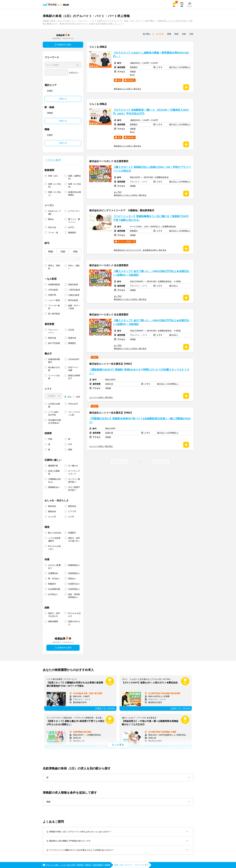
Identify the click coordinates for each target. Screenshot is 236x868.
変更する (63, 99)
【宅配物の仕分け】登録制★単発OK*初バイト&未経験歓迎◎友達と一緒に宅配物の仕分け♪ (140, 420)
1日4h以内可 (74, 359)
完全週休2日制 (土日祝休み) (55, 422)
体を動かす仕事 (54, 369)
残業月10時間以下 (74, 377)
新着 (169, 34)
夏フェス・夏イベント (74, 221)
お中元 (71, 227)
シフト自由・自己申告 (54, 413)
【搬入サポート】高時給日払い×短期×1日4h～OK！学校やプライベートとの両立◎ (152, 169)
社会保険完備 (54, 589)
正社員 (71, 330)
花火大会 (52, 227)
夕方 (70, 444)
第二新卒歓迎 (54, 314)
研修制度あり (74, 565)
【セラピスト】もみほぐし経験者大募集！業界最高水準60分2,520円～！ (151, 55)
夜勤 (70, 450)
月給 (75, 252)
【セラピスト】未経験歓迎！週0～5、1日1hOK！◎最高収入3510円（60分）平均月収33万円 (151, 112)
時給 (51, 252)
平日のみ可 (73, 404)
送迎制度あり (74, 573)
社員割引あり (74, 584)
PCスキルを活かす (74, 615)
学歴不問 (52, 295)
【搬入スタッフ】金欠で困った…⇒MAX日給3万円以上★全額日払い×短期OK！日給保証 (151, 273)
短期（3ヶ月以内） (75, 185)
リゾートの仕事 (54, 377)
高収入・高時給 (54, 267)
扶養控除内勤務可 (54, 361)
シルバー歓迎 (54, 300)
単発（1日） (54, 176)
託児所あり (53, 594)
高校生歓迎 (73, 284)
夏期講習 (72, 233)
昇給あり (72, 579)
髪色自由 (52, 506)
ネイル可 (52, 517)
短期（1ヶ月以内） (55, 185)
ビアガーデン (74, 211)
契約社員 (52, 338)
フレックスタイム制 (74, 413)
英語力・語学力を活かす (54, 615)
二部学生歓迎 (74, 290)
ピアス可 (72, 511)
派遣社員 (72, 338)
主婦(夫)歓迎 (74, 295)
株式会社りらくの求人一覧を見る (127, 89)
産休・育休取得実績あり (74, 596)
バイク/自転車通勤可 (54, 539)
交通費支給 (53, 573)
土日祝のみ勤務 (54, 405)
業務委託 (72, 343)
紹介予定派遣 (54, 343)
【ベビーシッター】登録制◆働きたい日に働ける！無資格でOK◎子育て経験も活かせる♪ (151, 218)
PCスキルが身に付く (54, 548)
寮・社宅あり (54, 579)
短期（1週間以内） (75, 177)
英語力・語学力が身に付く (74, 539)
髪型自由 (72, 506)
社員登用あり (74, 589)
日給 (63, 252)
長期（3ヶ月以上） (55, 194)
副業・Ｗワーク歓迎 (74, 307)
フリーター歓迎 (54, 307)
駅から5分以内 (55, 533)
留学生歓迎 (73, 300)
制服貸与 (52, 584)
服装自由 (52, 511)
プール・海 (53, 233)
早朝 (50, 439)
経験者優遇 (53, 621)
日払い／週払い (74, 267)
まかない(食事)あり (55, 567)
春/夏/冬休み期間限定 (75, 194)
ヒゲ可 (71, 517)
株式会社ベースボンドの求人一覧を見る (130, 195)
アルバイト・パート (54, 331)
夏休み (51, 219)
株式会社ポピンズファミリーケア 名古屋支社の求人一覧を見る (140, 250)
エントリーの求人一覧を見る (101, 397)
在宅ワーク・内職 (74, 369)
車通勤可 (72, 533)
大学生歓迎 (53, 290)
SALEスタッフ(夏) (55, 212)
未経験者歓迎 (54, 284)
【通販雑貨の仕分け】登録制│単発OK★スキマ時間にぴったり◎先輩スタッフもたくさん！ (139, 372)
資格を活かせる (74, 623)
